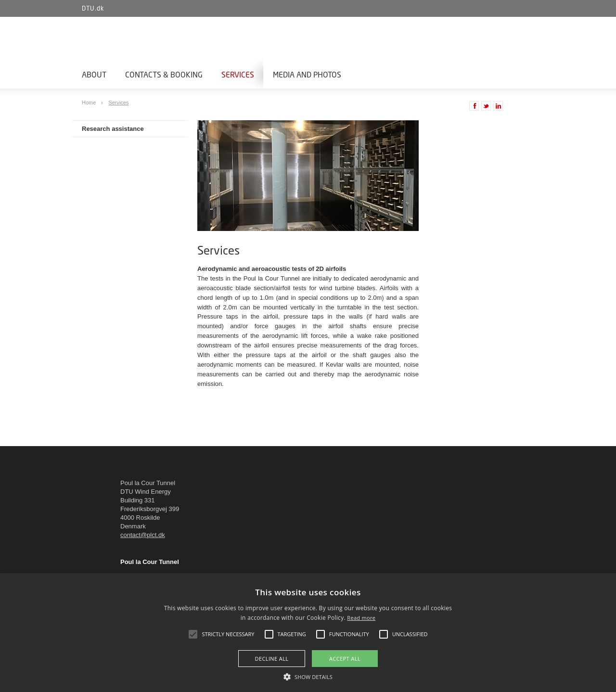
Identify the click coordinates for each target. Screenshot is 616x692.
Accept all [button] (345, 659)
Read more (361, 618)
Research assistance (113, 129)
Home (90, 103)
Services (238, 74)
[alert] (308, 633)
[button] (308, 676)
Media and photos (307, 74)
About (94, 74)
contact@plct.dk (143, 535)
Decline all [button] (272, 659)
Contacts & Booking (164, 74)
